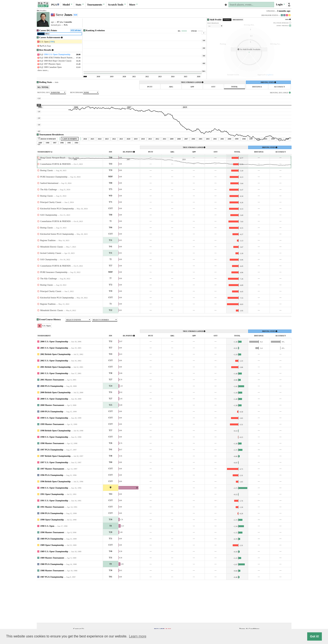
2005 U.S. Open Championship (54, 388)
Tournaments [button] (96, 4)
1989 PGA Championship (52, 578)
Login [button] (281, 4)
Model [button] (68, 4)
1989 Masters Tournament (52, 597)
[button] (55, 5)
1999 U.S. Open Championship (54, 458)
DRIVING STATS (268, 82)
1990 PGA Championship (52, 553)
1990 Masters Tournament (52, 572)
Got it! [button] (314, 636)
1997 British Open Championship (56, 496)
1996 (52, 42)
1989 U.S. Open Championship (54, 591)
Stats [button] (80, 4)
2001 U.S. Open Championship (54, 413)
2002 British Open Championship (56, 394)
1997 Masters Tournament (52, 508)
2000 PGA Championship (52, 426)
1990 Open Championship (52, 559)
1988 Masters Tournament (52, 610)
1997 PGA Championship (52, 489)
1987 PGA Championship (52, 617)
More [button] (133, 4)
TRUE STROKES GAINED (192, 82)
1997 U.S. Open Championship (54, 502)
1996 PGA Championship (52, 515)
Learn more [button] (138, 636)
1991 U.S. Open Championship (54, 540)
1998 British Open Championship (56, 470)
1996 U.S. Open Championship (57, 54)
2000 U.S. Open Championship (54, 438)
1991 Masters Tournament (52, 547)
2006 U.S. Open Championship (54, 381)
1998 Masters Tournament (52, 483)
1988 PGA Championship (52, 604)
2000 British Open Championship (56, 432)
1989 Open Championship (52, 585)
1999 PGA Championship (52, 451)
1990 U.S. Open (47, 566)
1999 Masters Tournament (52, 464)
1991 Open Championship (52, 534)
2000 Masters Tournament (52, 445)
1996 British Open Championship (56, 521)
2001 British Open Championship (56, 407)
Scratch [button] (117, 5)
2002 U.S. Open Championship (54, 400)
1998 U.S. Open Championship (54, 477)
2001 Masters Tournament (52, 419)
